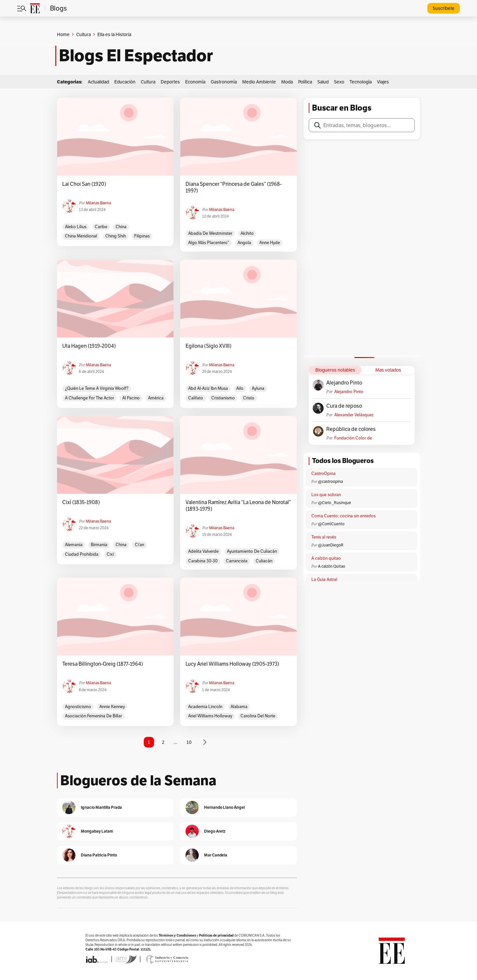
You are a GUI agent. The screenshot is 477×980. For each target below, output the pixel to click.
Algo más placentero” (209, 243)
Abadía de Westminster (210, 233)
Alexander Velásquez (354, 415)
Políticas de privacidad (216, 935)
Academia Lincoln (205, 707)
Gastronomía (224, 82)
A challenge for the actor (89, 398)
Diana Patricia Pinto (99, 855)
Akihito (247, 233)
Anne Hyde (270, 243)
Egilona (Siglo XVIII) (209, 346)
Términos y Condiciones (177, 935)
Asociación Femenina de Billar (93, 716)
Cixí (110, 554)
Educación (125, 82)
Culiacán (264, 561)
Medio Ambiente (259, 82)
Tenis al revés (324, 537)
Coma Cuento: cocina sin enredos (344, 516)
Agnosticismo (78, 707)
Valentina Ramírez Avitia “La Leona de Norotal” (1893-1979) (238, 506)
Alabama (239, 707)
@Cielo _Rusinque (335, 503)
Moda (287, 82)
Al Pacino (131, 398)
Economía (195, 82)
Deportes (170, 82)
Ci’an (139, 545)
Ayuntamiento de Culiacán (252, 551)
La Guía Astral (324, 579)
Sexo (339, 82)
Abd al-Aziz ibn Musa (208, 388)
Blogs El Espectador (136, 56)
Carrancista (237, 561)
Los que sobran (326, 495)
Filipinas (142, 236)
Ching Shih (116, 236)
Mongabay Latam (97, 831)
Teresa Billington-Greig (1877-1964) (103, 664)
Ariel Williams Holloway (210, 716)
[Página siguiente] (205, 742)
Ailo (240, 388)
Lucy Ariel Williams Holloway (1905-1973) (232, 664)
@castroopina (330, 481)
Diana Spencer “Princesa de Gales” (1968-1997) (234, 187)
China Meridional (81, 236)
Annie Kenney (112, 707)
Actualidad (98, 82)
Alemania (74, 545)
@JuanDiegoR (331, 545)
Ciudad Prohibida (82, 554)
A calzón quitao (326, 558)
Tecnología (361, 82)
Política (305, 82)
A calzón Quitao (332, 566)
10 (189, 742)
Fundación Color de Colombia (353, 438)
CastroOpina (323, 473)
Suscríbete (444, 8)
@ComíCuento (331, 524)
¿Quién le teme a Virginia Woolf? (97, 388)
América (156, 398)
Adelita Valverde (203, 551)
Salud (323, 82)
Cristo (249, 398)
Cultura (83, 34)
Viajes (383, 82)
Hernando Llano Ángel (224, 807)
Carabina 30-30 (203, 561)
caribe (101, 227)
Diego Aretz (215, 831)
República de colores (351, 429)
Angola (244, 243)
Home (63, 34)
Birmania (99, 545)
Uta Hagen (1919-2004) (89, 346)
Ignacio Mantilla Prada (101, 807)
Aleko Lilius (76, 227)
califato (196, 398)
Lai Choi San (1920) (84, 184)
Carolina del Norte (258, 716)
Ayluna (258, 388)
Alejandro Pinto (344, 383)
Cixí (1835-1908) (81, 502)
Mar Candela (216, 855)
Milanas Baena (98, 203)
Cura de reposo (344, 406)
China (121, 227)
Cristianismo (223, 398)
